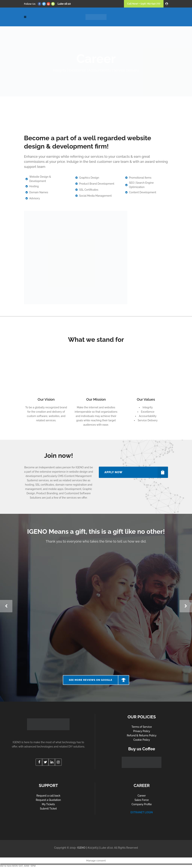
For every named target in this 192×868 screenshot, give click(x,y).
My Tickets (48, 804)
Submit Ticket (48, 809)
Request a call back (48, 796)
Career (142, 796)
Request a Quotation (48, 800)
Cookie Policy (142, 740)
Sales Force (142, 800)
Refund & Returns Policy (142, 735)
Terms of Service (142, 727)
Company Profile (142, 804)
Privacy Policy (142, 731)
